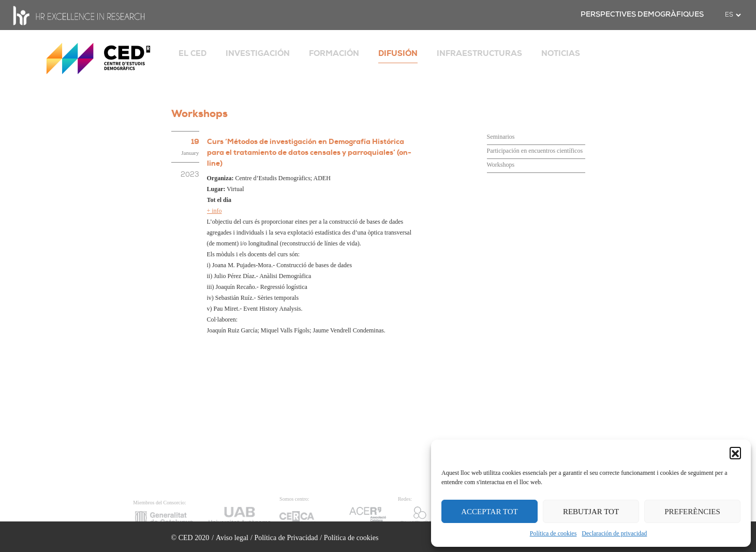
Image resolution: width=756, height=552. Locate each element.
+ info (214, 211)
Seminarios (501, 137)
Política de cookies (553, 533)
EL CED (192, 53)
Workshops (501, 165)
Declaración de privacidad (614, 533)
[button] (735, 453)
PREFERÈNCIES (692, 512)
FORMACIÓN (334, 53)
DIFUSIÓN (398, 53)
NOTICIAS (561, 53)
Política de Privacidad (286, 538)
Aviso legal (232, 538)
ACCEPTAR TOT (490, 512)
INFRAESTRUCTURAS (479, 53)
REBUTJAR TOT (591, 512)
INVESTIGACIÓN (258, 53)
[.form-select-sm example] (733, 15)
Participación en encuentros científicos (535, 151)
